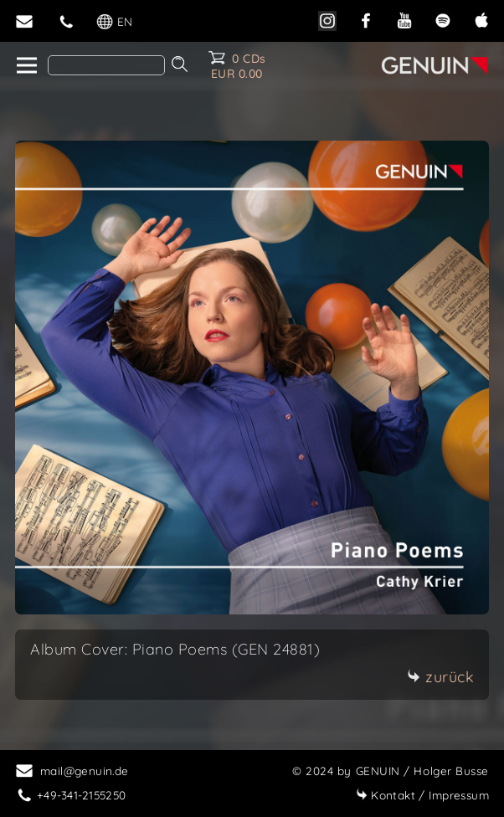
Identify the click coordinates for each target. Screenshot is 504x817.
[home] (26, 66)
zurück (440, 677)
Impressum (422, 795)
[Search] (106, 65)
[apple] (481, 19)
